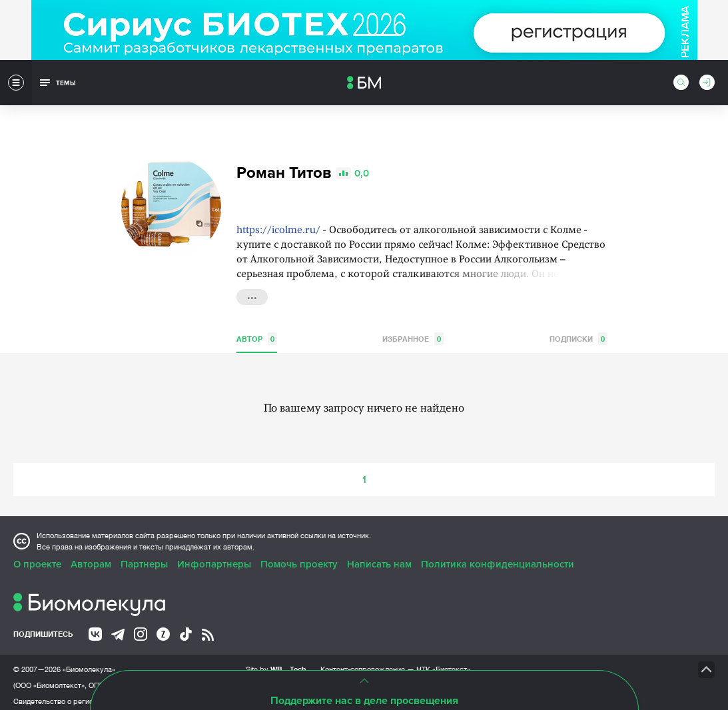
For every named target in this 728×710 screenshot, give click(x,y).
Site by (276, 663)
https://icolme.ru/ (278, 225)
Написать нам (379, 558)
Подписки (578, 333)
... (252, 290)
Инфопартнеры (214, 558)
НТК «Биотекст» (443, 663)
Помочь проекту (299, 558)
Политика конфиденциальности (498, 558)
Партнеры (144, 558)
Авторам (91, 558)
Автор (257, 333)
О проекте (37, 558)
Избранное (413, 333)
